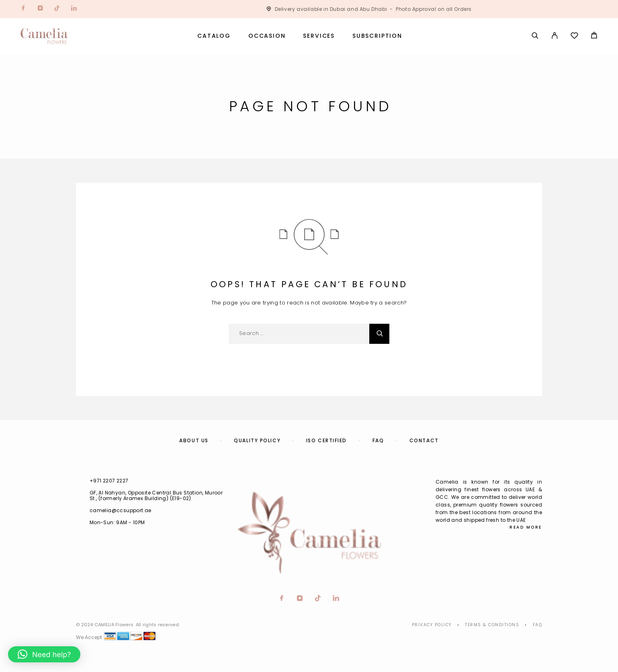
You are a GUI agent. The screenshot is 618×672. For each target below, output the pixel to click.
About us (194, 440)
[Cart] (594, 36)
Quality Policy (257, 440)
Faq (538, 625)
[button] (44, 654)
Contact (424, 440)
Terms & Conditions (492, 625)
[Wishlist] (574, 37)
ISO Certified (326, 440)
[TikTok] (57, 9)
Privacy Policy (432, 625)
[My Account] (555, 36)
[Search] (535, 36)
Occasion (267, 36)
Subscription (377, 36)
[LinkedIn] (74, 9)
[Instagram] (40, 9)
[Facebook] (23, 9)
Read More (526, 527)
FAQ (378, 440)
